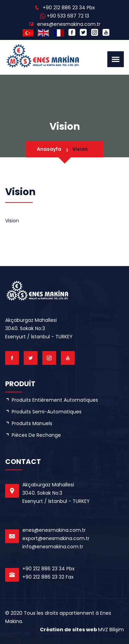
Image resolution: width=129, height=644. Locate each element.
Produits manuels (32, 423)
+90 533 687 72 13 (68, 16)
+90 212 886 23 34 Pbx (69, 8)
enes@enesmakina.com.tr (69, 24)
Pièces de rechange (36, 435)
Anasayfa (49, 149)
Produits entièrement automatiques (55, 400)
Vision (80, 149)
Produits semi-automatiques (47, 412)
